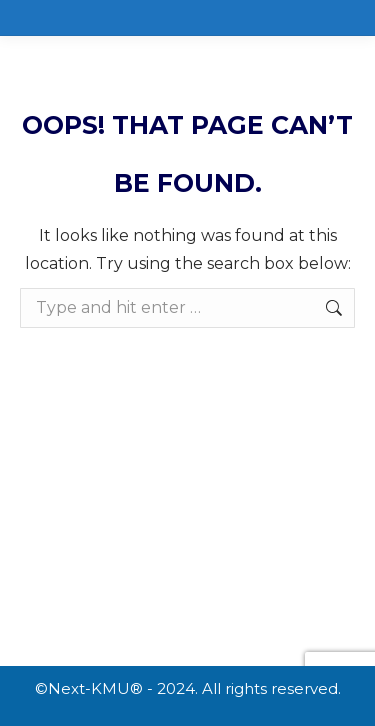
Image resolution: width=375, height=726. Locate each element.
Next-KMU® (95, 688)
